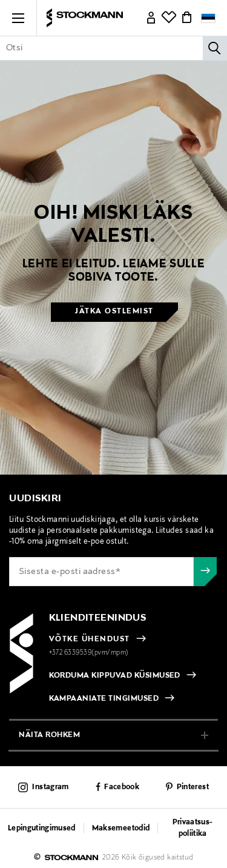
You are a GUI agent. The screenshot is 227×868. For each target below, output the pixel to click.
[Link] (151, 18)
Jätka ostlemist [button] (114, 312)
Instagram (50, 787)
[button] (18, 18)
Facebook (122, 787)
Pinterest (193, 787)
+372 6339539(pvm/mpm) (89, 653)
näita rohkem (49, 735)
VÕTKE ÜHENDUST (90, 639)
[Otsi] (215, 48)
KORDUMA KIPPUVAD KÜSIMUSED (115, 676)
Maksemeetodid (121, 829)
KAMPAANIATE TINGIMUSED (104, 699)
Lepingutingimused (42, 829)
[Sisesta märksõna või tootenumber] (113, 48)
